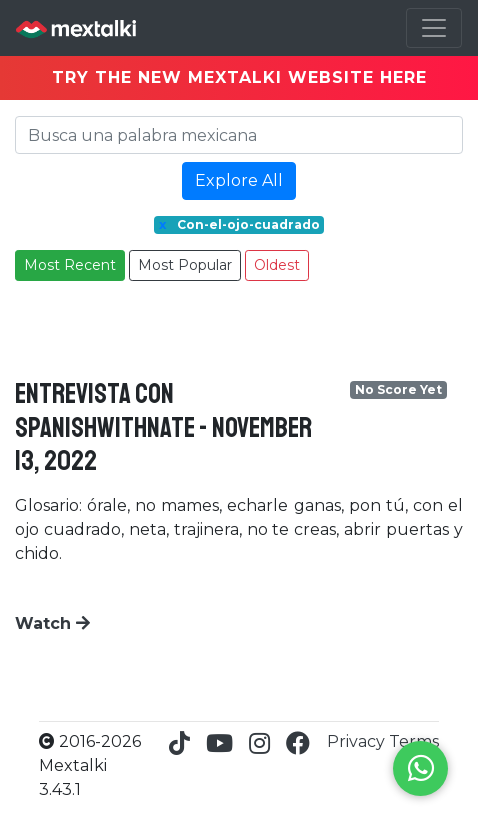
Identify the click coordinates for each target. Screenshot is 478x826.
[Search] (239, 135)
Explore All (239, 180)
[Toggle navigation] (434, 28)
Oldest (277, 265)
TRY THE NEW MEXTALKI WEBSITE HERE (239, 77)
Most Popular (185, 265)
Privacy (358, 741)
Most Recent (70, 265)
